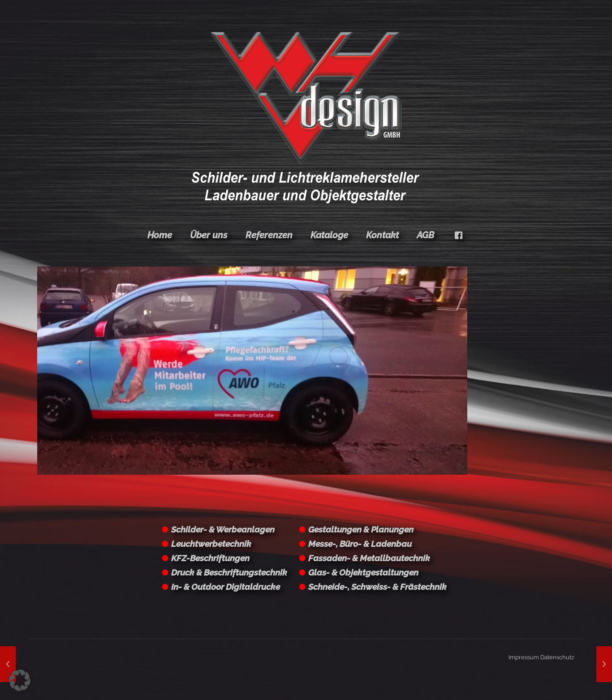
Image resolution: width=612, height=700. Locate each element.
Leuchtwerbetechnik (211, 544)
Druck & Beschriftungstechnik (229, 572)
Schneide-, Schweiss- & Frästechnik (377, 587)
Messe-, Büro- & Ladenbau (360, 544)
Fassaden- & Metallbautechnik (369, 558)
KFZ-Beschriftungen (210, 558)
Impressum (524, 657)
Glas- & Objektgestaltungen (363, 572)
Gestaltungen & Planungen (361, 529)
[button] (20, 680)
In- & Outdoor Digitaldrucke (226, 587)
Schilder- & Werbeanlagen (223, 529)
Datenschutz (557, 657)
